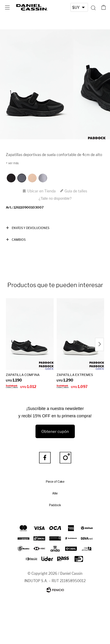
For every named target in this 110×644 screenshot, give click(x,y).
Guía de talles (76, 191)
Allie (55, 493)
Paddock (55, 505)
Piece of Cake (55, 482)
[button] (93, 7)
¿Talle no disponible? (55, 199)
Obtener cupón (55, 431)
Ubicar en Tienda (42, 191)
